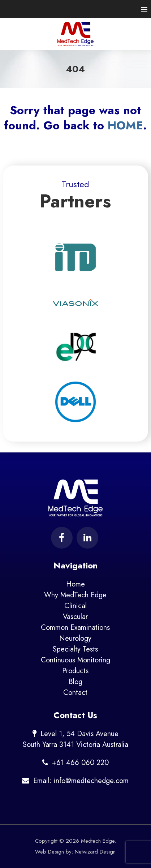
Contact (75, 693)
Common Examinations (75, 628)
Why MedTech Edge (75, 595)
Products (75, 671)
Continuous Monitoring (75, 660)
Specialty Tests (75, 649)
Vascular (75, 617)
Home (75, 584)
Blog (75, 682)
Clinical (75, 606)
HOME (125, 125)
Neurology (75, 638)
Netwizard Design (95, 852)
